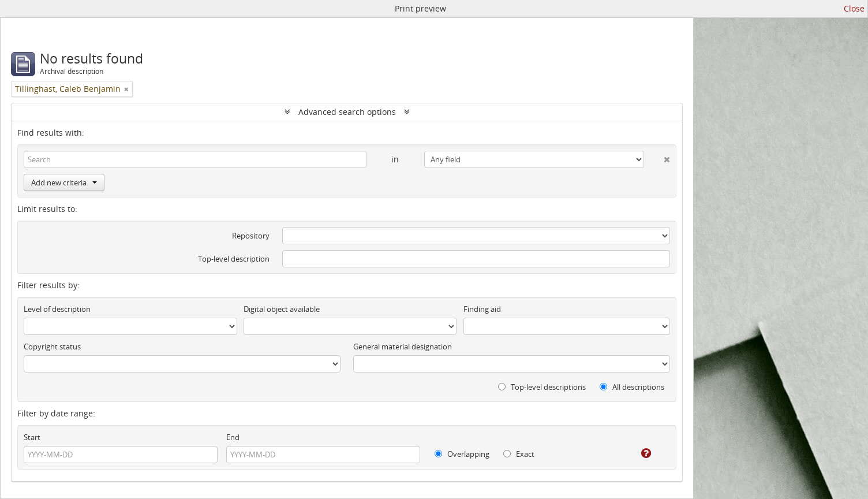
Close (854, 8)
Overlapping (462, 454)
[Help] (638, 453)
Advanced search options (347, 112)
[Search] (195, 159)
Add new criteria (64, 183)
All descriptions (632, 387)
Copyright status (52, 347)
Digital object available (282, 309)
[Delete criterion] (657, 157)
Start (32, 437)
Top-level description (234, 259)
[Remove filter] (126, 89)
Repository (251, 236)
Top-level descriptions (542, 387)
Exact (519, 454)
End (233, 437)
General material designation (403, 347)
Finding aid (482, 309)
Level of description (57, 309)
